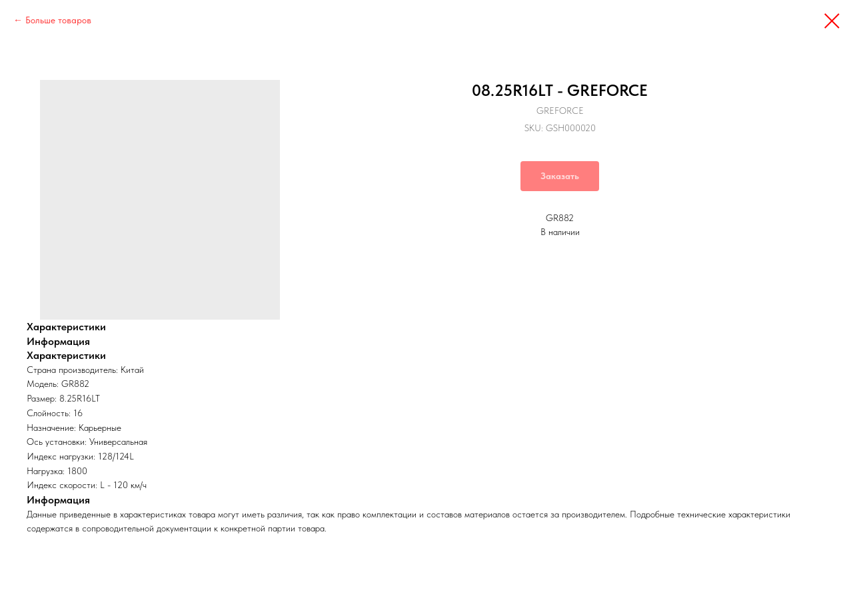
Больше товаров (58, 20)
